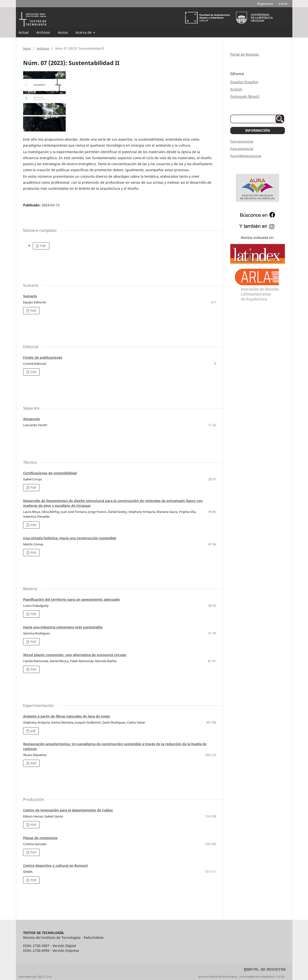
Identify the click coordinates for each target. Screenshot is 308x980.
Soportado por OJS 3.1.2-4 (35, 977)
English (236, 89)
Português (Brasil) (245, 96)
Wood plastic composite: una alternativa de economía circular (75, 655)
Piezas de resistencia (40, 838)
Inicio (27, 48)
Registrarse (265, 4)
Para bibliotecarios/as (246, 156)
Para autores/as (242, 149)
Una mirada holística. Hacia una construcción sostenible (70, 538)
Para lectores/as (242, 141)
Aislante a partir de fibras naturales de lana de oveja (66, 716)
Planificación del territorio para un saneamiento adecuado (71, 599)
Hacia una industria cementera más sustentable (63, 627)
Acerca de (84, 32)
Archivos (43, 32)
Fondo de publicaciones (43, 357)
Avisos (63, 32)
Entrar (283, 4)
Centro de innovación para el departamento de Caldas (68, 810)
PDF (43, 246)
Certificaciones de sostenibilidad (50, 473)
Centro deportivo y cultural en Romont (55, 866)
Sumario (30, 296)
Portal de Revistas (245, 54)
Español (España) (244, 82)
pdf (33, 731)
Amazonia (31, 419)
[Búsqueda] (255, 119)
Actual (24, 32)
